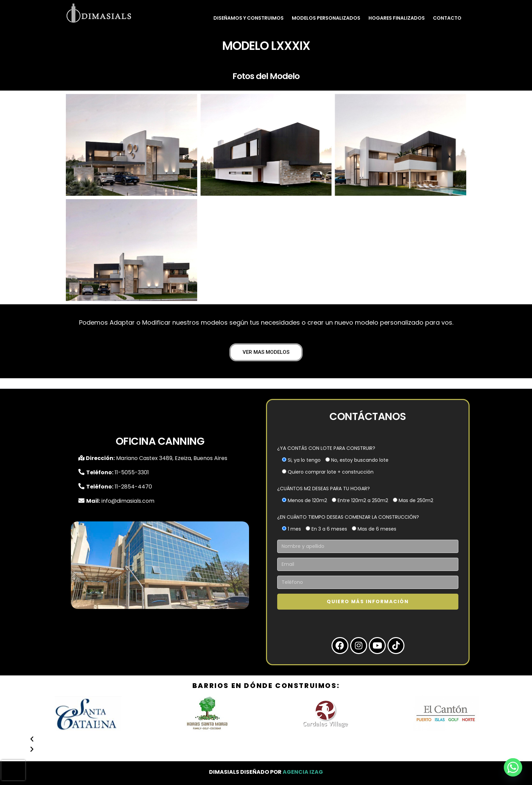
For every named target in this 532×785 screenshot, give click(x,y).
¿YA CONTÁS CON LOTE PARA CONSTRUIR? (326, 448)
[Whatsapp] (513, 767)
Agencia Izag (303, 772)
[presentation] (13, 770)
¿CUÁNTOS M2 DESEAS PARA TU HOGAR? (324, 489)
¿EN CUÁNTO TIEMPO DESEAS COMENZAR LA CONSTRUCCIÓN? (348, 517)
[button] (266, 739)
